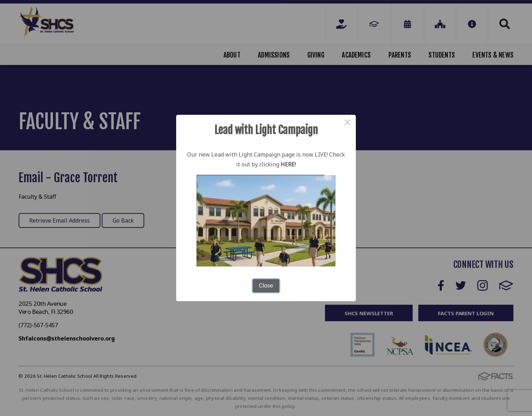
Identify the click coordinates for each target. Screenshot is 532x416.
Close (266, 286)
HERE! (288, 164)
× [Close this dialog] (347, 123)
